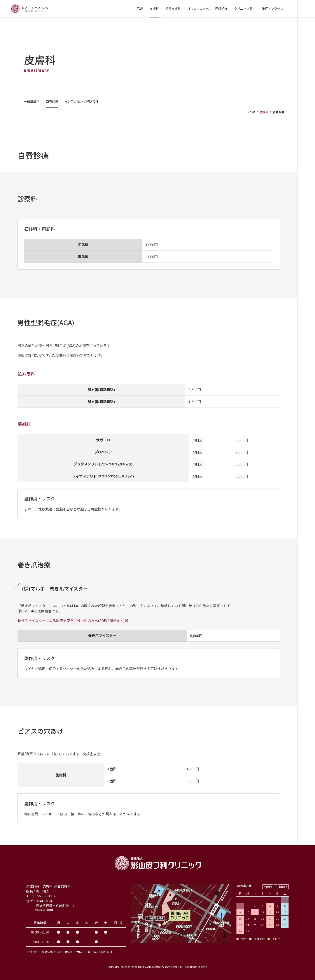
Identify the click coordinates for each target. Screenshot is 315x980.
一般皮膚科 (32, 101)
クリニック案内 (245, 9)
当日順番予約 (306, 490)
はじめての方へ (198, 9)
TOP (140, 9)
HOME (252, 112)
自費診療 (52, 101)
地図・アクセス (273, 9)
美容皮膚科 (173, 9)
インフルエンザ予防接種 (82, 101)
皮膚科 (154, 9)
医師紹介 (221, 9)
